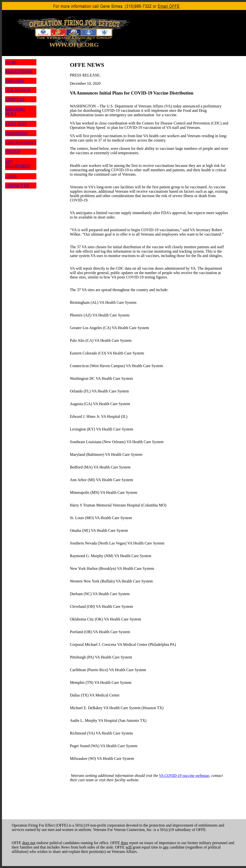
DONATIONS (16, 133)
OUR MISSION (18, 90)
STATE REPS (16, 124)
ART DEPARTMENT (18, 164)
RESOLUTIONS (18, 72)
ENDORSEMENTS (21, 142)
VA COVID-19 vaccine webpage (184, 776)
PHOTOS (13, 152)
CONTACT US (17, 186)
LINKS (11, 176)
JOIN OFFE (15, 81)
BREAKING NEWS (15, 111)
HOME (11, 62)
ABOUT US (15, 99)
